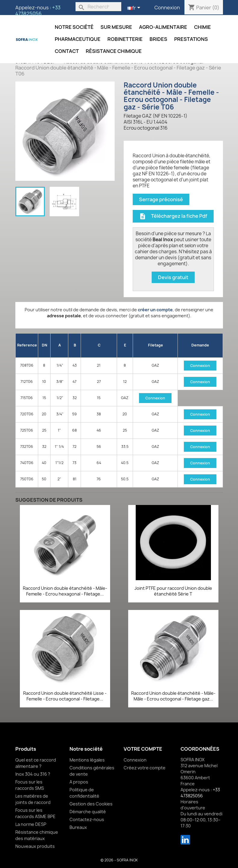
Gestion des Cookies (91, 804)
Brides (158, 39)
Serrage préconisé (161, 199)
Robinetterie (125, 39)
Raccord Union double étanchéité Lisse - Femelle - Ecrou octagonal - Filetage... (65, 696)
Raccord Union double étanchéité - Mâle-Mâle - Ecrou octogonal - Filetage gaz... (173, 696)
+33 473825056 (38, 11)
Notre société (74, 27)
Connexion (167, 8)
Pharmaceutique (78, 39)
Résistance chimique (114, 51)
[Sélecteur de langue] (135, 8)
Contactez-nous (87, 819)
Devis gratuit (173, 277)
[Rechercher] (98, 7)
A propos (79, 782)
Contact (67, 51)
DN (45, 345)
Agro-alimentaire (163, 27)
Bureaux (78, 827)
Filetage (156, 345)
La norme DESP (31, 824)
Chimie (202, 27)
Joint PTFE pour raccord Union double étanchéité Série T (173, 591)
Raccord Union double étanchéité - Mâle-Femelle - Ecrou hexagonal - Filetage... (65, 591)
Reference (27, 345)
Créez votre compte (145, 768)
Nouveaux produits (35, 846)
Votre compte (143, 749)
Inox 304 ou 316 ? (33, 774)
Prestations (191, 39)
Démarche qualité (88, 812)
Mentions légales (87, 760)
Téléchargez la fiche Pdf (173, 216)
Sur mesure (116, 27)
